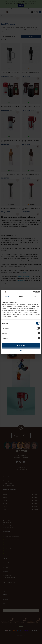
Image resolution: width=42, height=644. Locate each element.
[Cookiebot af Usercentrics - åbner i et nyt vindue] (33, 292)
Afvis (21, 351)
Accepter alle (21, 345)
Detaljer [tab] (21, 296)
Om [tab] (35, 296)
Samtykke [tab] (7, 296)
